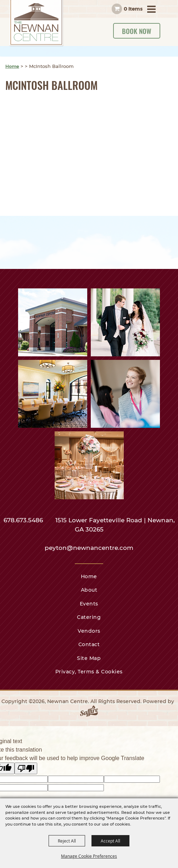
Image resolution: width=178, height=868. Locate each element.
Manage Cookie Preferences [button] (89, 856)
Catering (89, 617)
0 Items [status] (133, 9)
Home (12, 66)
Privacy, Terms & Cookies (89, 672)
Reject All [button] (67, 841)
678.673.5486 (24, 520)
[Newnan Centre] (36, 23)
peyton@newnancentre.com (89, 548)
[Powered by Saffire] (89, 712)
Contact (89, 644)
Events (89, 604)
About (89, 590)
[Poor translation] (26, 768)
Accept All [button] (110, 841)
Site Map (89, 658)
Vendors (89, 631)
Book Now (137, 31)
